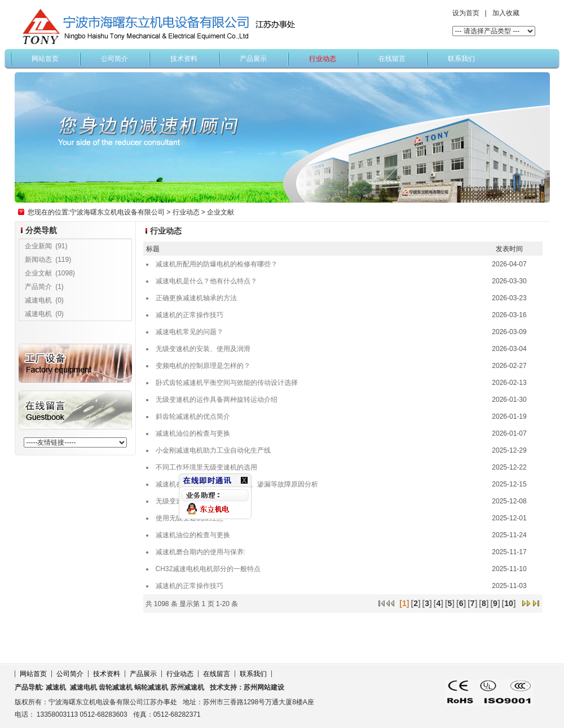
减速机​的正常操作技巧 (190, 315)
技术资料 (184, 59)
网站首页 (45, 59)
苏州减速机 (187, 687)
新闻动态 (38, 260)
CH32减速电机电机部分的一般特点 (208, 569)
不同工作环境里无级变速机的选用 (206, 467)
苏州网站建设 (264, 687)
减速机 (56, 687)
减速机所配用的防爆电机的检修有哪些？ (217, 264)
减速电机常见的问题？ (190, 332)
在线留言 (392, 59)
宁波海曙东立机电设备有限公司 (117, 212)
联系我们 (461, 59)
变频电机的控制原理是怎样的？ (203, 366)
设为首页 (466, 13)
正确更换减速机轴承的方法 (196, 298)
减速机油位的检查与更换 (193, 433)
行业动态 (323, 59)
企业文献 (221, 212)
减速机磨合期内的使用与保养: (201, 552)
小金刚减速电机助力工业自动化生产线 (213, 450)
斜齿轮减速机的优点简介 (193, 416)
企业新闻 (38, 246)
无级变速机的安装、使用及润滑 (203, 349)
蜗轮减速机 (151, 687)
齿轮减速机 (116, 687)
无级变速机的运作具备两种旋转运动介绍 (217, 400)
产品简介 (38, 287)
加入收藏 (506, 13)
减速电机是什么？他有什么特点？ (206, 281)
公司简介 (114, 59)
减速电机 (38, 300)
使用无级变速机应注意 (190, 518)
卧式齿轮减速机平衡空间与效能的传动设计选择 (227, 383)
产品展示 (253, 59)
